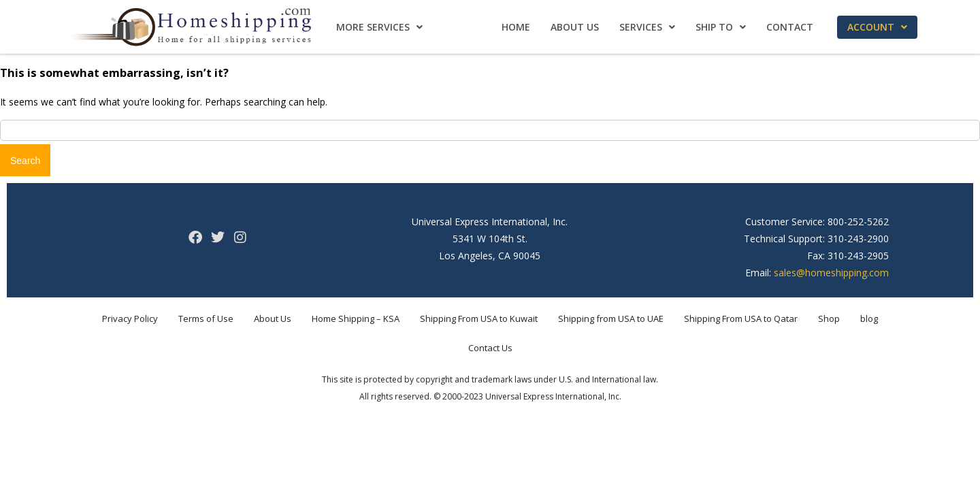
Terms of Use (206, 318)
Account (877, 27)
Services (647, 27)
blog (869, 318)
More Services (379, 27)
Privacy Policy (130, 318)
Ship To (721, 27)
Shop (829, 318)
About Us (575, 27)
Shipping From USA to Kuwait (479, 318)
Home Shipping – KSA (356, 318)
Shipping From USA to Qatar (741, 318)
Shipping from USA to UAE (611, 318)
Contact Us (490, 348)
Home (516, 27)
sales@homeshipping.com (831, 273)
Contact (790, 27)
